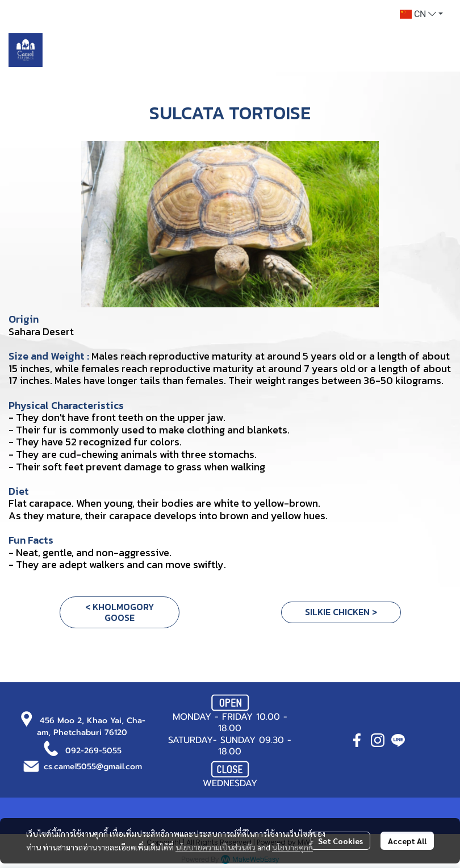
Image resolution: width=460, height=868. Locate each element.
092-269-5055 (93, 751)
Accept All (407, 841)
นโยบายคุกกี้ (292, 847)
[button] (421, 14)
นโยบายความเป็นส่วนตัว (216, 847)
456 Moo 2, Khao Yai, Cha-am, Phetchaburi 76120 (91, 727)
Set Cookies (340, 841)
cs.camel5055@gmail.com (93, 767)
